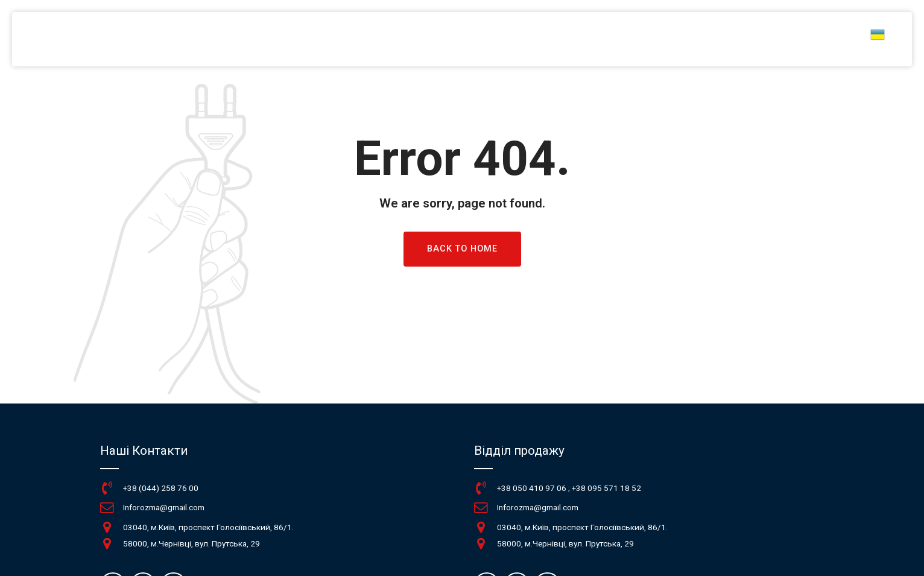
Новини (689, 39)
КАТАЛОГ (626, 39)
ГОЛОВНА (560, 39)
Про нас (752, 39)
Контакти (820, 39)
